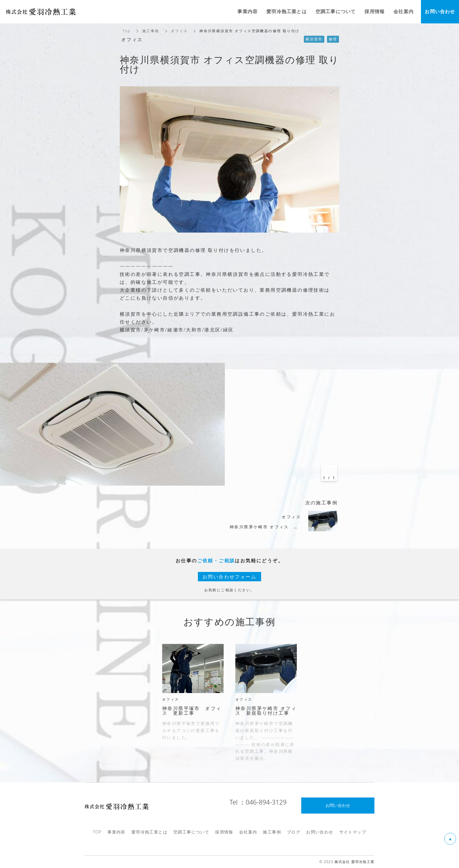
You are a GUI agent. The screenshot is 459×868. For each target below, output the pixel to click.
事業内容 (117, 832)
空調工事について (191, 832)
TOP (97, 832)
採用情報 (224, 832)
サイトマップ (353, 832)
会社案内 (248, 832)
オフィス (179, 31)
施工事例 (151, 31)
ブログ (294, 832)
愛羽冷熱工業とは (149, 832)
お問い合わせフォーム (229, 577)
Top (127, 31)
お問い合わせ (320, 832)
